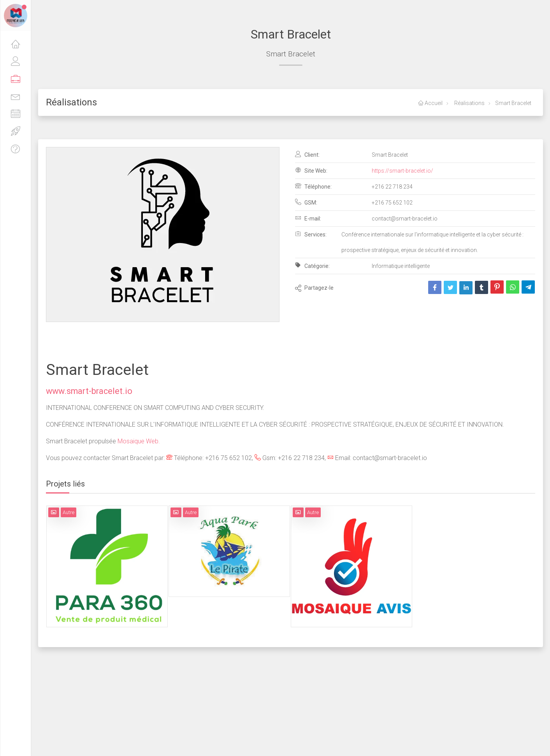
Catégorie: (312, 266)
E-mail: (308, 218)
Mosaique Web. (139, 441)
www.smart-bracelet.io (89, 391)
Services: (311, 234)
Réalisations (469, 103)
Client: (307, 154)
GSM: (306, 202)
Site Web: (311, 170)
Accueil (430, 103)
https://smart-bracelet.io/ (402, 171)
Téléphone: (313, 186)
